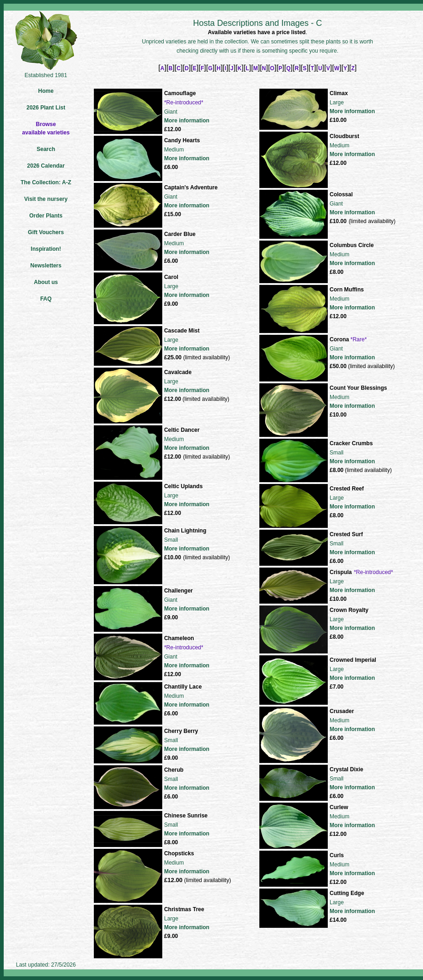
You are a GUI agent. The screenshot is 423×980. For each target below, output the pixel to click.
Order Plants (46, 216)
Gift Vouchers (46, 232)
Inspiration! (46, 249)
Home (46, 91)
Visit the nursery (46, 199)
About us (46, 282)
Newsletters (46, 266)
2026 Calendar (46, 166)
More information (187, 121)
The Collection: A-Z (46, 182)
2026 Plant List (46, 108)
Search (46, 149)
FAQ (46, 299)
